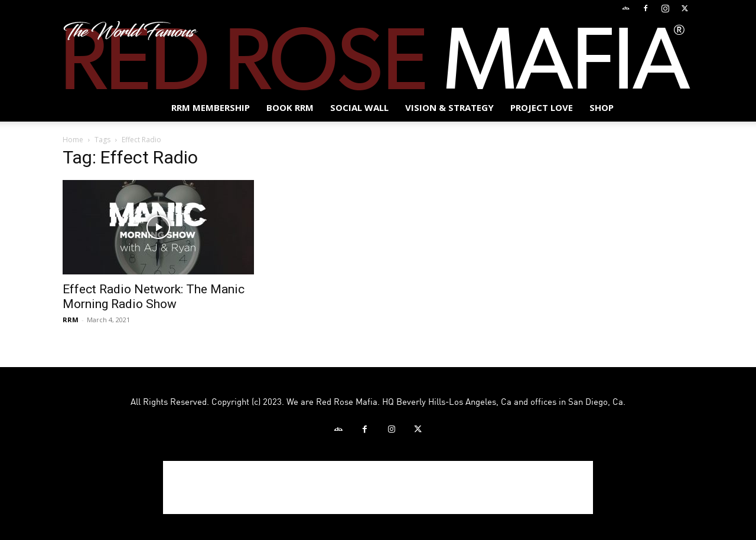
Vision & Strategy (449, 107)
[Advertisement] (378, 487)
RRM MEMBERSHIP (211, 107)
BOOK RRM (290, 107)
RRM (71, 320)
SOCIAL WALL (359, 107)
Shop (602, 107)
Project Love (542, 107)
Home (73, 140)
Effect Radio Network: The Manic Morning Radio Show (154, 297)
